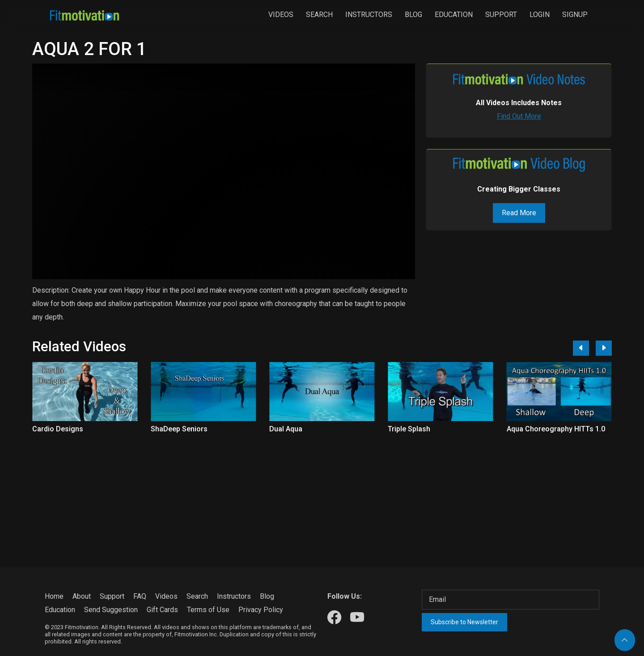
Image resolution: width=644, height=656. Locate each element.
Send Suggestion (111, 610)
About (82, 596)
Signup (575, 15)
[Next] (604, 348)
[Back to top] (625, 640)
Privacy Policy (261, 610)
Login (540, 15)
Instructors (369, 15)
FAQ (140, 596)
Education (454, 15)
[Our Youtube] (357, 618)
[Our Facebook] (334, 618)
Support (501, 15)
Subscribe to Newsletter (464, 622)
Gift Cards (162, 610)
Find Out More (519, 116)
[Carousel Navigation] (589, 348)
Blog (413, 15)
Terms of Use (208, 610)
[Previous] (581, 348)
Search (319, 15)
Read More (519, 213)
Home (54, 596)
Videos (281, 15)
